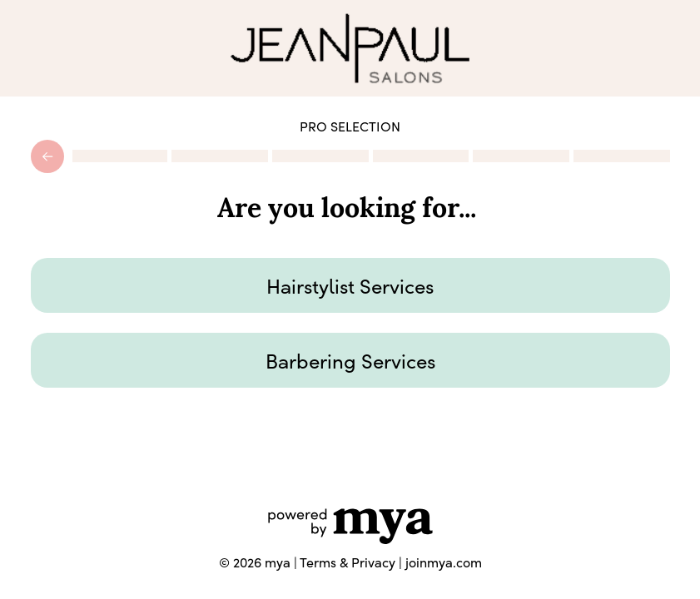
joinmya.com (444, 562)
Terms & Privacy (348, 562)
